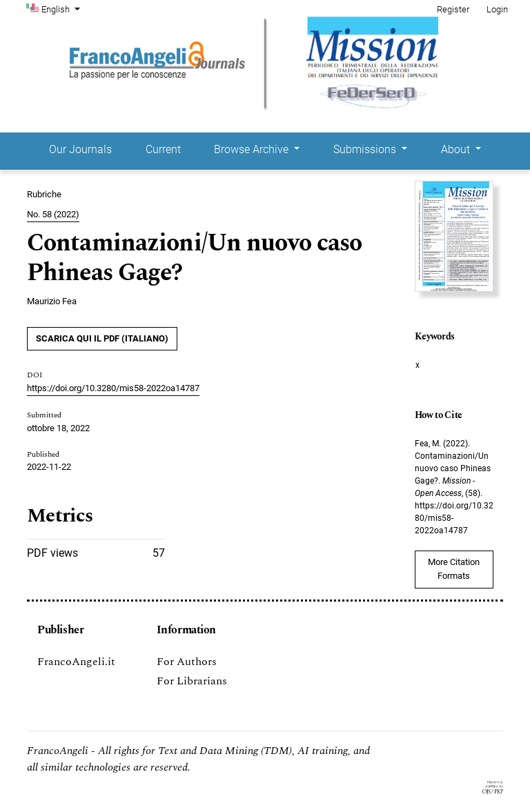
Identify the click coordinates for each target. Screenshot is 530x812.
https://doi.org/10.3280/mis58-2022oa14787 (113, 388)
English (62, 8)
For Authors (187, 662)
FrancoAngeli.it (76, 662)
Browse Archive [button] (253, 149)
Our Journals (80, 149)
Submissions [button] (366, 149)
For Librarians (192, 681)
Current (163, 149)
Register (453, 9)
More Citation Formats (454, 569)
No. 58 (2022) (53, 214)
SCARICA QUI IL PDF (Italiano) (102, 338)
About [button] (457, 149)
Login (497, 9)
